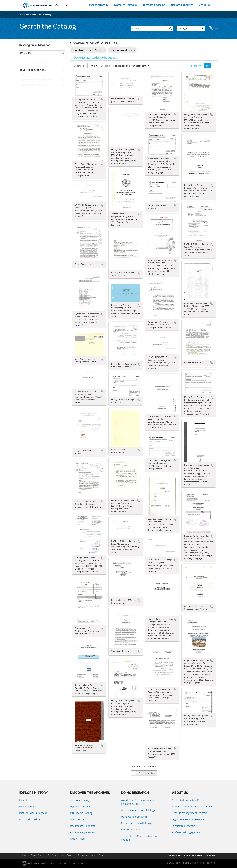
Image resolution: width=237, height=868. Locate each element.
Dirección (105, 66)
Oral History (77, 819)
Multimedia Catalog (81, 813)
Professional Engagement (186, 832)
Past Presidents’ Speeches (34, 813)
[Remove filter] (104, 50)
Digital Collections (80, 806)
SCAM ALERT (175, 856)
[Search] (152, 28)
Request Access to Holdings (137, 823)
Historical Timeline (30, 819)
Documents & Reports (83, 826)
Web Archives (78, 839)
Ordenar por (80, 66)
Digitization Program (184, 826)
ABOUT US (204, 5)
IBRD (53, 864)
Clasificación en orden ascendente (131, 66)
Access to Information (77, 855)
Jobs (93, 855)
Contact (102, 855)
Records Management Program (190, 813)
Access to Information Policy (188, 800)
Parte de (26, 53)
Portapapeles (214, 28)
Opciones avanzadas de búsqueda (95, 58)
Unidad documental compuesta (36, 80)
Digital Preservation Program (188, 819)
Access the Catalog (42, 15)
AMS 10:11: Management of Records (193, 806)
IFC (65, 864)
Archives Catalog (80, 800)
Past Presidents (28, 806)
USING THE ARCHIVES (182, 5)
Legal (25, 855)
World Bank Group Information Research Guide (139, 802)
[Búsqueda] (170, 28)
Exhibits (24, 800)
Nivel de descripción (33, 70)
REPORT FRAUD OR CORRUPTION (200, 856)
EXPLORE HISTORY (99, 5)
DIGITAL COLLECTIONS (125, 5)
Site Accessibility (56, 855)
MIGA (72, 864)
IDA (60, 864)
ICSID (80, 864)
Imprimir (197, 66)
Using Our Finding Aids (134, 817)
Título (93, 66)
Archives (61, 5)
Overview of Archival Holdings (138, 810)
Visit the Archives (131, 830)
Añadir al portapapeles (102, 100)
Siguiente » (149, 773)
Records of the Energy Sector (34, 63)
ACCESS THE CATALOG (154, 5)
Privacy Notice (37, 855)
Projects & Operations (83, 832)
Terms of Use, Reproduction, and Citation (140, 838)
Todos (24, 58)
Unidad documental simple (33, 85)
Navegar (191, 28)
